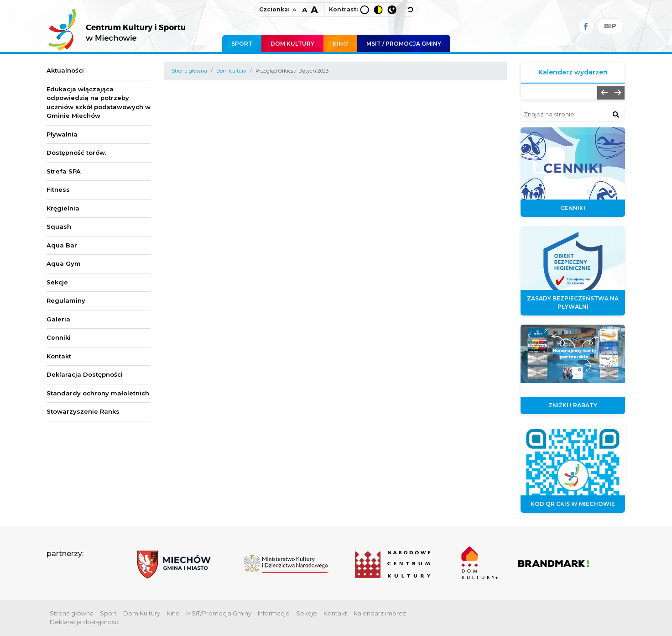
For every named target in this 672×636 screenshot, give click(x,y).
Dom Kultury (292, 44)
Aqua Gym (64, 263)
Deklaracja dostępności (85, 622)
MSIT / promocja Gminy (404, 44)
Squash (59, 226)
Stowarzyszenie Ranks (83, 411)
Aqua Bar (62, 245)
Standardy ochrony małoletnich (98, 393)
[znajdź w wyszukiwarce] (616, 114)
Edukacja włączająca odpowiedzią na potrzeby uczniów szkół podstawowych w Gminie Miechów (99, 102)
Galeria (58, 319)
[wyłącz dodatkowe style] (411, 10)
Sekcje (57, 282)
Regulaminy (66, 300)
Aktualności (65, 70)
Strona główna (189, 71)
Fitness (58, 189)
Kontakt (59, 356)
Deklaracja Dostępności (85, 374)
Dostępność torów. (76, 152)
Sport (242, 44)
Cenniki (59, 337)
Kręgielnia (63, 208)
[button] (604, 93)
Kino (340, 44)
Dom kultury (231, 71)
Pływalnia (62, 134)
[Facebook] (586, 26)
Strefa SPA (64, 171)
